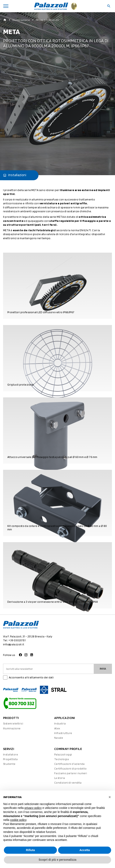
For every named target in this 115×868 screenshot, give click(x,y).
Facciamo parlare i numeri (71, 773)
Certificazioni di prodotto (70, 768)
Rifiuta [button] (30, 850)
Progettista (10, 759)
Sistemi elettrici (13, 723)
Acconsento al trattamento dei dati (31, 677)
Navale (59, 738)
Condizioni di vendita (68, 783)
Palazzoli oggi (63, 754)
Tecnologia (61, 759)
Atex (57, 728)
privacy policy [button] (33, 808)
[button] (110, 797)
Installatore (11, 754)
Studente (9, 764)
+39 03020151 (17, 640)
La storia (60, 778)
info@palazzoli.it (14, 644)
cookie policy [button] (18, 820)
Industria (60, 723)
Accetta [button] (85, 850)
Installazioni (15, 175)
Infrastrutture (63, 733)
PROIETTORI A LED (48, 20)
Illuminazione (21, 20)
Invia (103, 669)
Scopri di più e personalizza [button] (57, 860)
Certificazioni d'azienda (69, 764)
